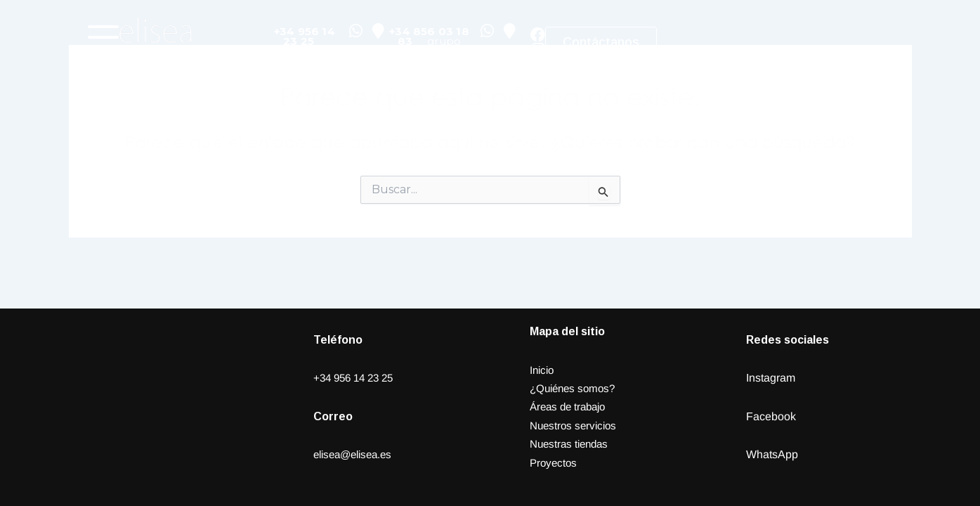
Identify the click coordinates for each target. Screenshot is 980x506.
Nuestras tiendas (572, 444)
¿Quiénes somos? (575, 388)
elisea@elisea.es (357, 454)
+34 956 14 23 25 (357, 378)
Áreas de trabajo (571, 407)
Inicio (543, 370)
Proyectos (555, 463)
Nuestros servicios (576, 426)
